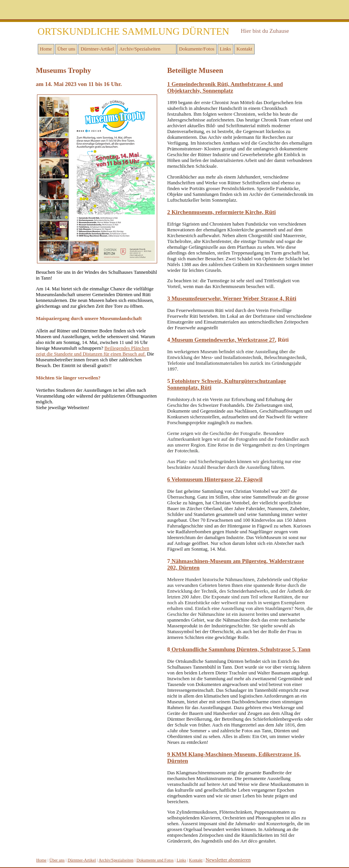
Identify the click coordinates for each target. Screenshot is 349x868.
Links (226, 49)
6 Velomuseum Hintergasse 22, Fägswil (215, 479)
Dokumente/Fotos (197, 49)
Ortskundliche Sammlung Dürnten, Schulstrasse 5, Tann (240, 649)
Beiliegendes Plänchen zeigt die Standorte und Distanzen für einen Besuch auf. (92, 351)
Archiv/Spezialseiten (140, 49)
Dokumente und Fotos (155, 860)
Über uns (66, 49)
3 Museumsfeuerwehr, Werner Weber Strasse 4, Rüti (232, 298)
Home (46, 49)
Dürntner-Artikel (97, 49)
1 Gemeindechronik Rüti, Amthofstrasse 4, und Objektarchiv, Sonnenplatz (225, 87)
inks (181, 860)
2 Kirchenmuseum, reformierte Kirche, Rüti (221, 212)
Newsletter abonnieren (228, 860)
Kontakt (244, 49)
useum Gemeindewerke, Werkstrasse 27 (226, 340)
